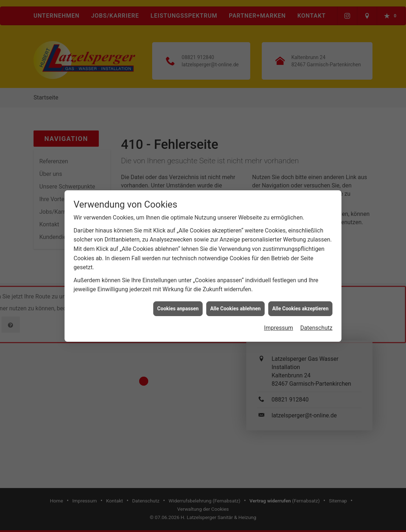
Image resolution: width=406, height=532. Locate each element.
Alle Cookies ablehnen (235, 305)
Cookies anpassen (178, 305)
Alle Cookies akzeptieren (300, 305)
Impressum (279, 325)
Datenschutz (316, 325)
